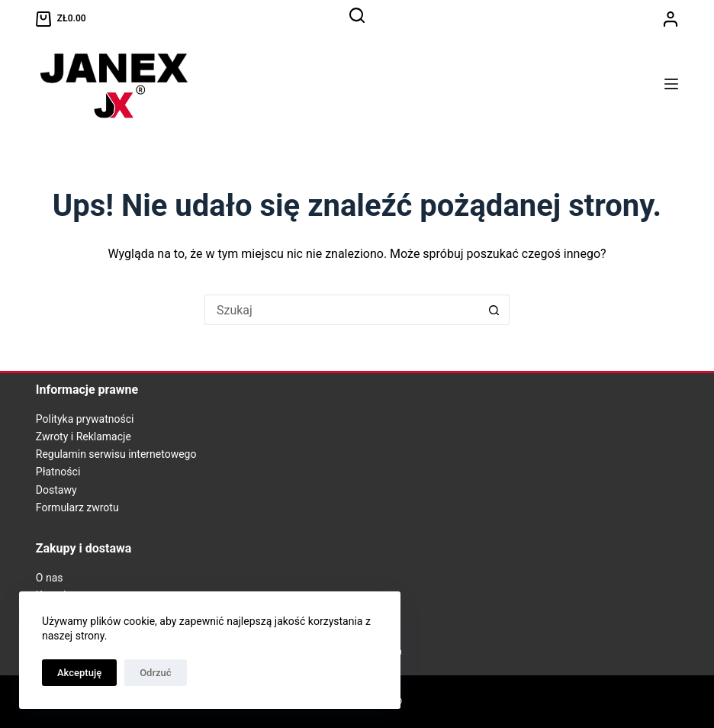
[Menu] (671, 84)
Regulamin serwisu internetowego (116, 454)
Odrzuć (155, 673)
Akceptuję (79, 673)
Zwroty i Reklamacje (84, 436)
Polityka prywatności (85, 419)
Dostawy (56, 490)
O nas (50, 578)
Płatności (58, 472)
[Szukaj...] (342, 310)
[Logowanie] (671, 19)
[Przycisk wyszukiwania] (494, 310)
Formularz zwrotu (77, 507)
